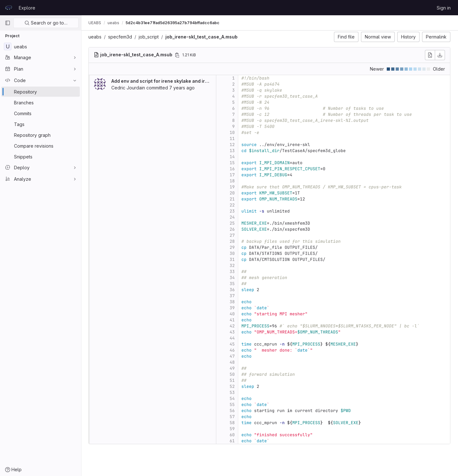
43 (233, 332)
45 (233, 344)
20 (233, 193)
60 (233, 435)
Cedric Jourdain (129, 88)
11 (233, 139)
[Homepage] (9, 8)
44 (233, 338)
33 (233, 272)
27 (233, 235)
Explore (27, 8)
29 (233, 247)
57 (233, 417)
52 (233, 386)
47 (233, 356)
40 (233, 314)
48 (233, 362)
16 (233, 169)
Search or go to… (46, 23)
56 (233, 411)
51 (233, 380)
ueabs (96, 37)
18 (233, 181)
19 (233, 187)
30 (233, 253)
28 (233, 241)
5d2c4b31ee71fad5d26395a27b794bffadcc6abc (173, 23)
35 (233, 284)
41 (233, 320)
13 (233, 151)
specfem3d (121, 37)
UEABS (95, 23)
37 (233, 296)
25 (233, 223)
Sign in (444, 8)
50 (233, 374)
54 (233, 399)
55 (233, 405)
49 (233, 368)
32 (233, 266)
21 (233, 199)
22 (233, 205)
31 (233, 259)
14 (233, 157)
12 (233, 145)
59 (233, 429)
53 (233, 392)
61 (233, 441)
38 (233, 302)
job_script (149, 37)
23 (233, 211)
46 (233, 350)
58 (233, 423)
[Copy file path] (178, 55)
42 (233, 326)
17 (233, 175)
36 (233, 290)
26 (233, 229)
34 (233, 278)
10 (233, 133)
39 (233, 308)
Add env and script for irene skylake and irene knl (167, 81)
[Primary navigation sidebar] (8, 23)
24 (233, 217)
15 (233, 163)
